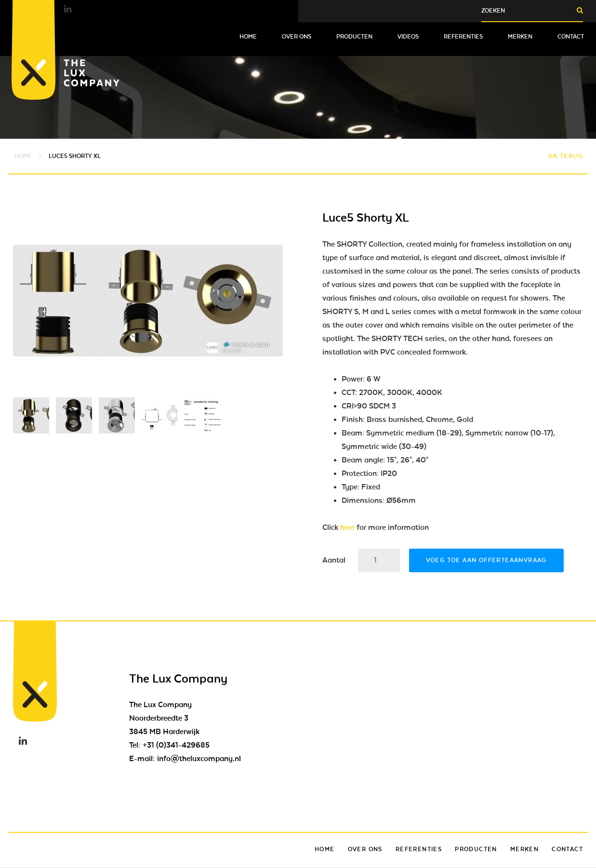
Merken (520, 37)
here (347, 527)
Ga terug (566, 156)
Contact (571, 37)
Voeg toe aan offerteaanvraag (486, 560)
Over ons (297, 37)
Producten (354, 37)
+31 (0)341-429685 (176, 745)
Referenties (463, 37)
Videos (408, 37)
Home (248, 37)
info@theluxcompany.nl (199, 759)
